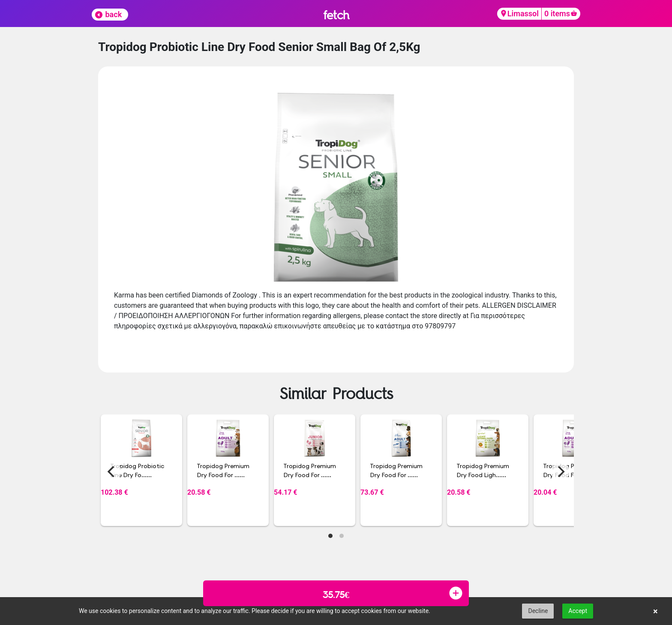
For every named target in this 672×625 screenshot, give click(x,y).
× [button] (655, 611)
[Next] (560, 472)
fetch (336, 15)
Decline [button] (538, 611)
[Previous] (112, 472)
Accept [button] (578, 611)
